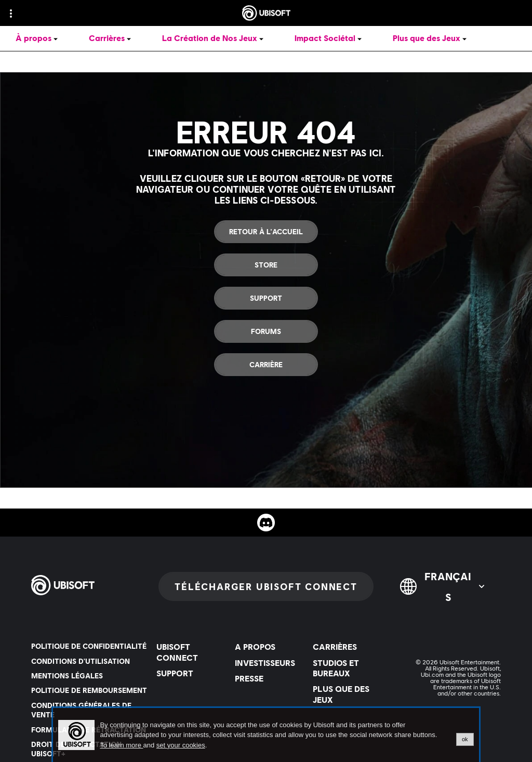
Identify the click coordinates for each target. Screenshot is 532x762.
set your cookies (181, 745)
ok (465, 739)
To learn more (121, 745)
